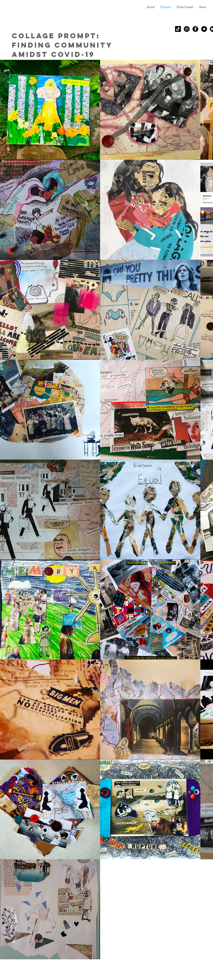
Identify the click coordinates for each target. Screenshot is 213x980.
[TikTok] (178, 29)
